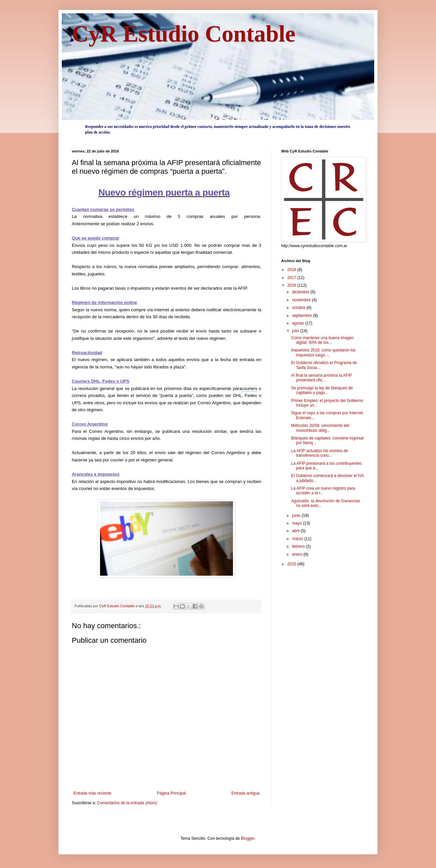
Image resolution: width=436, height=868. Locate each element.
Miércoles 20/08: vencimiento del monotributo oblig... (320, 428)
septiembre (303, 316)
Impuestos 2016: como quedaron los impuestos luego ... (323, 352)
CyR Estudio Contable (184, 34)
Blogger (248, 838)
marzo (298, 539)
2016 (292, 285)
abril (296, 531)
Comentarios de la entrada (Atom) (127, 803)
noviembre (302, 300)
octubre (299, 308)
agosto (299, 323)
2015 (292, 564)
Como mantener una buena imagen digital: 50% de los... (323, 340)
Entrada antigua (245, 793)
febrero (299, 546)
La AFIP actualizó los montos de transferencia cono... (320, 453)
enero (298, 554)
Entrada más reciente (92, 793)
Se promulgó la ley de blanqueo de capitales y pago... (322, 390)
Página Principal (171, 793)
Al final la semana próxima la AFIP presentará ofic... (322, 378)
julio (296, 331)
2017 (292, 278)
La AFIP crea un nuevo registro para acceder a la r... (323, 491)
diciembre (301, 292)
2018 (292, 270)
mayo (298, 523)
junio (297, 516)
